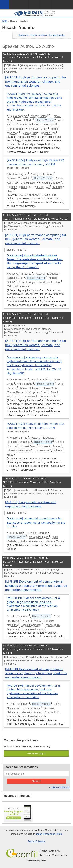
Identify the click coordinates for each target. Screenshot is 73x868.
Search (37, 781)
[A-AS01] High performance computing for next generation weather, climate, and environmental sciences (36, 81)
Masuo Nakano (29, 125)
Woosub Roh (48, 133)
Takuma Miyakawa (18, 286)
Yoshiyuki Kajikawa (31, 541)
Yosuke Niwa (42, 187)
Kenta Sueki (16, 533)
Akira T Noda (25, 120)
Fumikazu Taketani (50, 282)
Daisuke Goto (15, 278)
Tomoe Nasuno (16, 129)
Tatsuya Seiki (49, 125)
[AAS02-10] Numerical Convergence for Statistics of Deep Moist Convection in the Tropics (36, 522)
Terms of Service (36, 841)
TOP (4, 21)
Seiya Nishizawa (39, 537)
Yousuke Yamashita (19, 178)
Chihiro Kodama (18, 116)
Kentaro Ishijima (18, 174)
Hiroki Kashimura (19, 616)
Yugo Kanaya (27, 282)
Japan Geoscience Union (49, 834)
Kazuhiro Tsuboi (51, 183)
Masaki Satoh (39, 116)
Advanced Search (60, 787)
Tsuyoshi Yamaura (37, 533)
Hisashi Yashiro (20, 21)
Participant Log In (36, 753)
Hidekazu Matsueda (19, 187)
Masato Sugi (30, 133)
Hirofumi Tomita (55, 541)
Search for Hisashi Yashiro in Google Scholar (42, 35)
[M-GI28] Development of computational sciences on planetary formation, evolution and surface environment (36, 586)
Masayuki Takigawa (42, 174)
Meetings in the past (17, 796)
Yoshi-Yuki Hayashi (34, 629)
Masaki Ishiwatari (32, 625)
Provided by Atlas (36, 860)
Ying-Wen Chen (38, 129)
